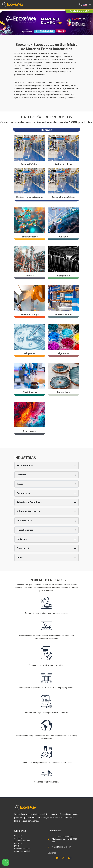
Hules (20, 557)
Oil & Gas (22, 539)
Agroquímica (23, 493)
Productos (18, 836)
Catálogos (18, 838)
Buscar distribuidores (23, 849)
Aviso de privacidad (22, 851)
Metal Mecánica (25, 530)
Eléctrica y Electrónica (28, 511)
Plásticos (21, 475)
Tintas (20, 484)
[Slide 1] (44, 32)
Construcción (23, 548)
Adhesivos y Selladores (29, 502)
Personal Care (24, 521)
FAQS (17, 846)
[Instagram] (69, 858)
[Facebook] (63, 858)
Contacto (18, 843)
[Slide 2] (49, 32)
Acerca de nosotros (22, 841)
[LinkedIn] (57, 858)
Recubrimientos (25, 465)
